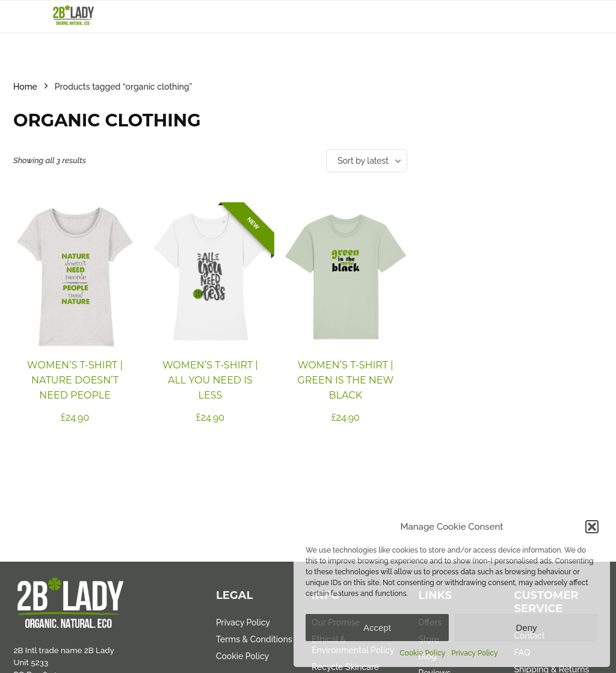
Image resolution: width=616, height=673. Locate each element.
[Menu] (28, 17)
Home (25, 87)
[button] (592, 527)
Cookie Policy (423, 653)
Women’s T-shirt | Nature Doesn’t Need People (75, 380)
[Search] (584, 17)
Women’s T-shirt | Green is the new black (345, 380)
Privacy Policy (474, 653)
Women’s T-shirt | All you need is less (210, 380)
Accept (377, 628)
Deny (526, 628)
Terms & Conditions (254, 639)
